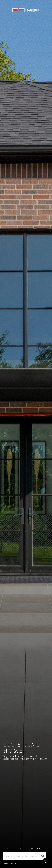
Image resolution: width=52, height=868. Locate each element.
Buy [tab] (8, 848)
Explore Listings (10, 863)
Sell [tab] (20, 848)
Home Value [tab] (36, 848)
